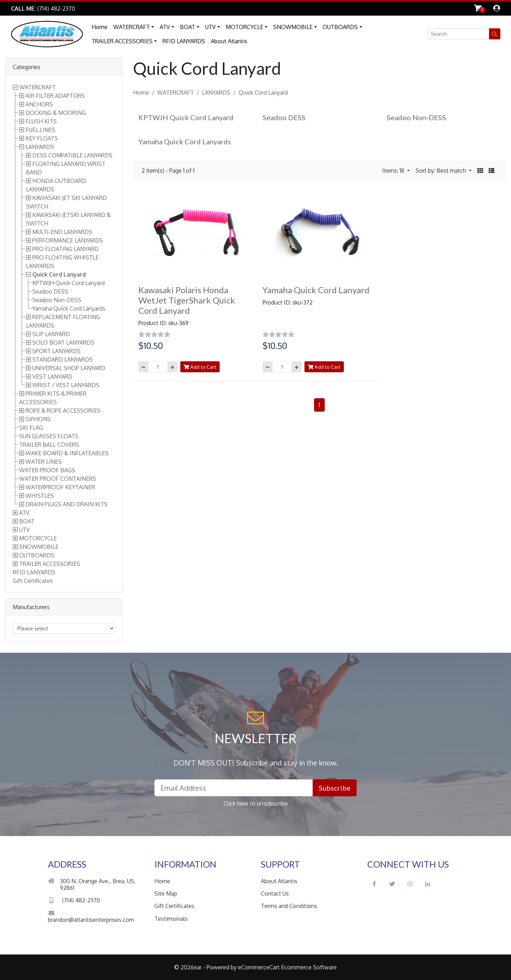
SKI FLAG (31, 428)
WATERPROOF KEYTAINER (60, 487)
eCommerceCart (259, 967)
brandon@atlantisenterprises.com (91, 917)
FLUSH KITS (41, 121)
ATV (165, 27)
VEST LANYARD (52, 377)
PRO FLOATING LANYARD (65, 249)
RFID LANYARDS (184, 41)
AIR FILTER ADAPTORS (55, 96)
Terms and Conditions (289, 906)
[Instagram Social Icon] (410, 884)
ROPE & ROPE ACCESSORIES (63, 411)
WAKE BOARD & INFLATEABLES (67, 453)
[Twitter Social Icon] (392, 884)
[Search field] (458, 34)
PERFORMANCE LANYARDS (68, 240)
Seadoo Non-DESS (57, 300)
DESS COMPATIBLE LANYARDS (72, 155)
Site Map (166, 893)
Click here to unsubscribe (256, 803)
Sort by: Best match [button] (441, 171)
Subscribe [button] (335, 788)
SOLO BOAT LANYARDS (63, 343)
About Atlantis (229, 41)
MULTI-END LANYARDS (62, 232)
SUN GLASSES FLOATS (49, 436)
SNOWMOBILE (293, 27)
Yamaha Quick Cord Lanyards (69, 308)
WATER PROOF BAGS (47, 470)
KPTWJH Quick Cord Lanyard (68, 283)
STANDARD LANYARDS (62, 360)
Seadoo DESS (50, 291)
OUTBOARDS (340, 27)
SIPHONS (38, 419)
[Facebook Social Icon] (374, 884)
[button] (495, 34)
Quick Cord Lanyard (59, 274)
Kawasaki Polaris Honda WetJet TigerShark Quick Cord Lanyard (187, 300)
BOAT (188, 27)
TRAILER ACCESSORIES (122, 41)
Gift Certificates (33, 581)
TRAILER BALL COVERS (49, 445)
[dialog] (497, 9)
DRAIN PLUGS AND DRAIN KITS (67, 504)
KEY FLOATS (42, 138)
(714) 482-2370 (74, 900)
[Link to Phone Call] (43, 9)
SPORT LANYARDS (56, 351)
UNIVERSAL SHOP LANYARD (69, 368)
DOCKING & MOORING (56, 113)
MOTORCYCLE (244, 27)
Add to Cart (200, 367)
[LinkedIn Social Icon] (428, 884)
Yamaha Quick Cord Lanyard (316, 290)
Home (100, 27)
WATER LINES (44, 462)
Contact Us (275, 893)
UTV (210, 27)
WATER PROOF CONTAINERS (58, 479)
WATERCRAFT (131, 27)
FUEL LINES (40, 130)
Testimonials (171, 919)
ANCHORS (39, 104)
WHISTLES (40, 496)
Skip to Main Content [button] (114, 9)
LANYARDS (40, 147)
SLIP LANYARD (51, 334)
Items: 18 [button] (394, 171)
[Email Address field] (234, 788)
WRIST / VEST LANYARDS (66, 385)
